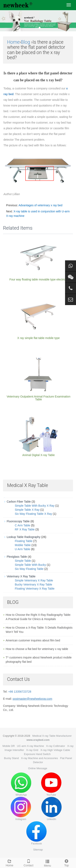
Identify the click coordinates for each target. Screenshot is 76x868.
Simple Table (23, 561)
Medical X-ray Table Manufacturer (52, 736)
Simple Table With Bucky (30, 565)
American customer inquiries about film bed (33, 640)
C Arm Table (22, 525)
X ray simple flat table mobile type (38, 338)
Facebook (36, 833)
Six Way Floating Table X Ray (33, 514)
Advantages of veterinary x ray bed (40, 205)
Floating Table (24, 541)
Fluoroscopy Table (18, 521)
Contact (29, 863)
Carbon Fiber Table (19, 502)
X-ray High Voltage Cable (55, 750)
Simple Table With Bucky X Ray (35, 506)
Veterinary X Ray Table (21, 576)
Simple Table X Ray (27, 510)
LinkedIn (51, 809)
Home (13, 42)
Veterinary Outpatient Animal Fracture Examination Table (39, 398)
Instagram (21, 809)
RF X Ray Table (25, 529)
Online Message (38, 768)
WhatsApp (21, 784)
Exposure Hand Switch (37, 754)
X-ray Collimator (56, 746)
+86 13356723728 (20, 692)
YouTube (51, 784)
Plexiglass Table (17, 557)
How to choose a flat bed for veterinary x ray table (37, 649)
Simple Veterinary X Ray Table (34, 580)
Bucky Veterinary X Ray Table (33, 584)
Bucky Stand (11, 758)
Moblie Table (23, 545)
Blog (25, 42)
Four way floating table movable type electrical (38, 279)
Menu (48, 863)
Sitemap (38, 850)
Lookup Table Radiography (24, 537)
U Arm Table (22, 549)
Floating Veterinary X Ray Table (35, 589)
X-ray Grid (32, 750)
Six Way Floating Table (29, 569)
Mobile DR (9, 746)
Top (66, 863)
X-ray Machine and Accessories (40, 758)
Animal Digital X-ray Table (39, 455)
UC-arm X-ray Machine (31, 746)
